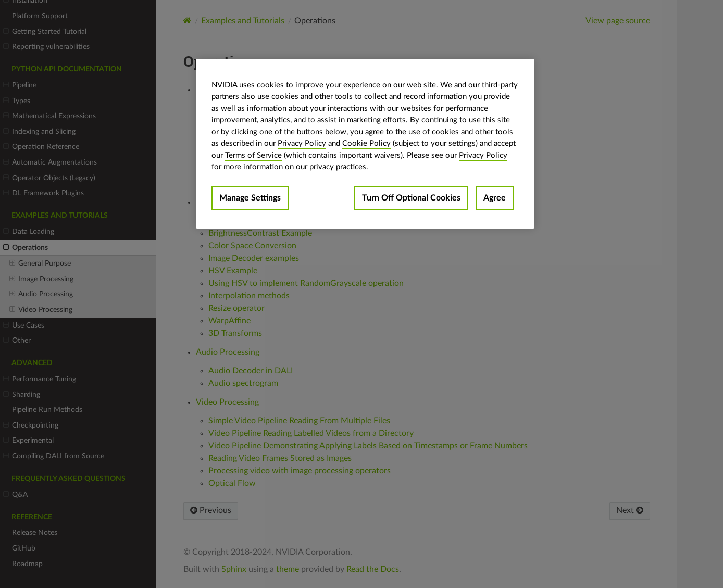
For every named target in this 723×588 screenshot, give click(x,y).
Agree (495, 198)
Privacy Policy (302, 143)
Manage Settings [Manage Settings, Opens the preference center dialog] (250, 198)
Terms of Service (253, 155)
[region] (365, 144)
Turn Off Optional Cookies (411, 198)
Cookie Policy (366, 143)
